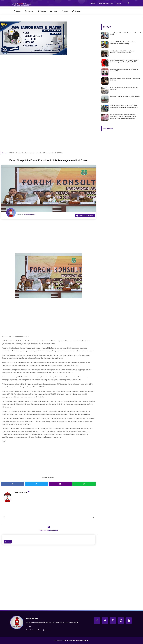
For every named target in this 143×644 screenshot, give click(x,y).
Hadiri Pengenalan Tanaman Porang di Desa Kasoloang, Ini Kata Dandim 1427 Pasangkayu (124, 106)
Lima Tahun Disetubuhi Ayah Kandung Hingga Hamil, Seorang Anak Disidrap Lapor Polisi (124, 61)
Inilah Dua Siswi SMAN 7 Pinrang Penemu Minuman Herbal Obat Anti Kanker (122, 52)
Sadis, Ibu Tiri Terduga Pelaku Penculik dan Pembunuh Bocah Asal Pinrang (123, 43)
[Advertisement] (49, 89)
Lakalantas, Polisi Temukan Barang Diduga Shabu (125, 96)
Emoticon (8, 542)
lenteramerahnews (21, 492)
